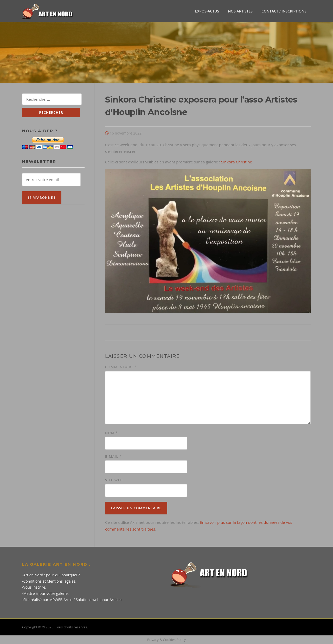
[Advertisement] (53, 294)
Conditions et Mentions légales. (50, 581)
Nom (112, 433)
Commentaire (121, 367)
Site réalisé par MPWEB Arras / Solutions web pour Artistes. (73, 600)
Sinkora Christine (237, 162)
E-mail (113, 456)
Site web (114, 480)
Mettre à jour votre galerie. (46, 593)
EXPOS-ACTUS (207, 11)
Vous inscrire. (35, 587)
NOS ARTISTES (240, 11)
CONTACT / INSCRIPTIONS (284, 11)
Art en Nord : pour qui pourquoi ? (52, 575)
